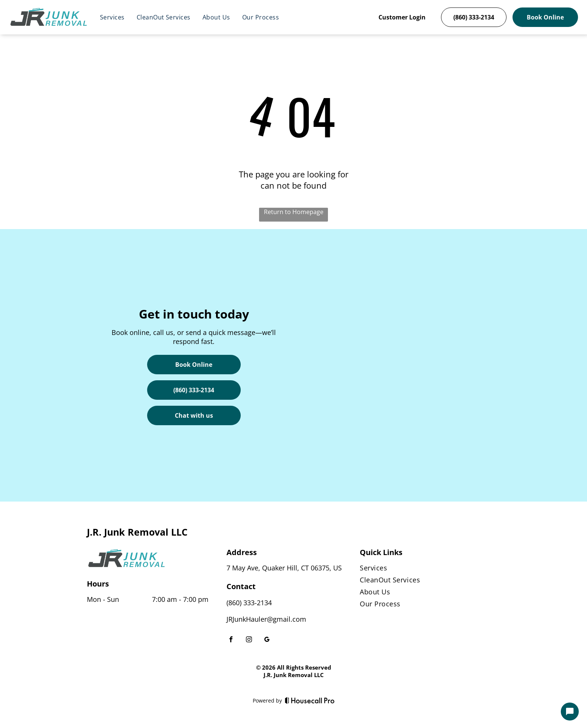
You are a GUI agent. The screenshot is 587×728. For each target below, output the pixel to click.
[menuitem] (112, 17)
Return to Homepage (294, 212)
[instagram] (249, 640)
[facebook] (231, 640)
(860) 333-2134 (249, 603)
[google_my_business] (267, 640)
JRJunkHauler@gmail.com (266, 619)
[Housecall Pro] (310, 700)
